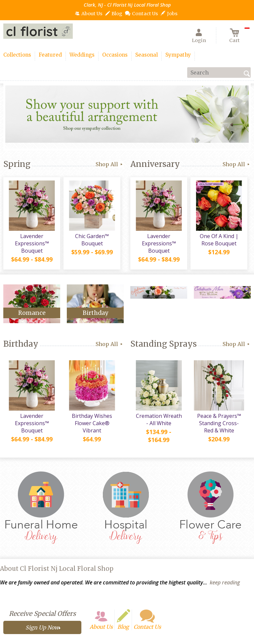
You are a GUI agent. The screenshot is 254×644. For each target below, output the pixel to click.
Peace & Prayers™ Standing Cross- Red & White (219, 423)
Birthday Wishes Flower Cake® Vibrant (92, 423)
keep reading (225, 582)
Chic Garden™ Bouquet (92, 240)
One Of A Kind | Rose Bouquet (219, 240)
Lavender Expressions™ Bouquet (32, 243)
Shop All (110, 164)
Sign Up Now (42, 627)
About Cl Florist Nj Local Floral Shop (57, 569)
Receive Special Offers (42, 614)
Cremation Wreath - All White (159, 420)
